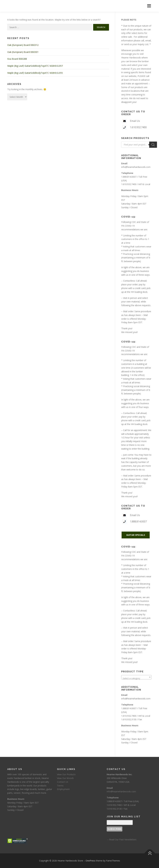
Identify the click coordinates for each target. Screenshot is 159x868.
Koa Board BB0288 (17, 59)
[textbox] (136, 678)
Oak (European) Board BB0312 (23, 45)
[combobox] (136, 677)
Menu (149, 6)
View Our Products (66, 774)
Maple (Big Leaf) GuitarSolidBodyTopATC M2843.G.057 (35, 66)
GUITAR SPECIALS (136, 535)
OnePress (90, 861)
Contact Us (63, 782)
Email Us (135, 121)
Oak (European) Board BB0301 (23, 52)
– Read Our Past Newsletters (122, 839)
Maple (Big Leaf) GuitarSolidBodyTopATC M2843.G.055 (35, 73)
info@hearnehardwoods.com (136, 167)
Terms (60, 786)
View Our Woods (65, 778)
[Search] (153, 145)
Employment (63, 789)
